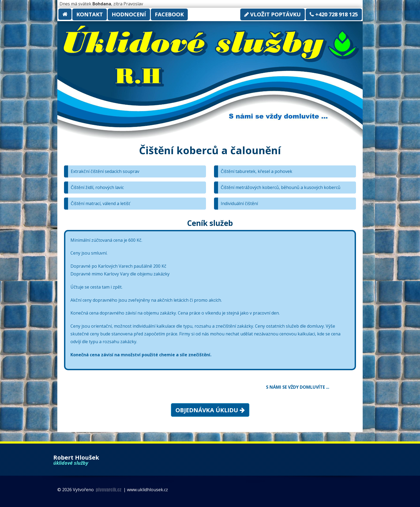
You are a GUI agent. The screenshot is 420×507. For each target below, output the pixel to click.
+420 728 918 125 (334, 14)
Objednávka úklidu (210, 410)
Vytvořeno (98, 490)
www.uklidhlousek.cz (147, 490)
